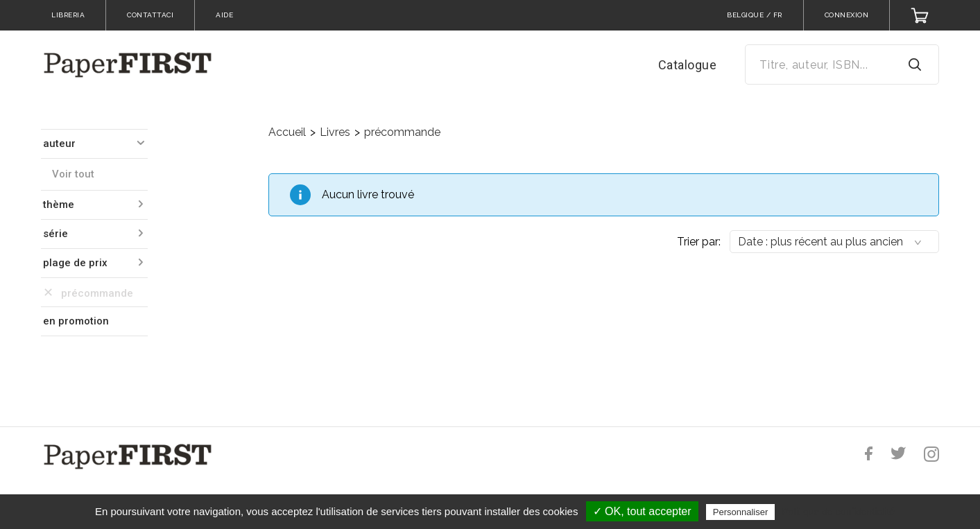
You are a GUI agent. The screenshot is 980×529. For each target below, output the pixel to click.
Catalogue (688, 65)
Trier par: (699, 242)
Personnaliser (741, 512)
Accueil (287, 132)
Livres (335, 132)
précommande (402, 132)
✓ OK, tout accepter (642, 511)
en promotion (76, 321)
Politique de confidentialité (838, 512)
